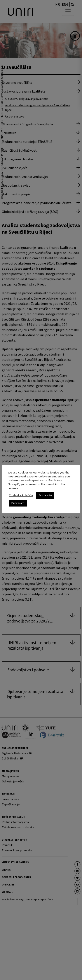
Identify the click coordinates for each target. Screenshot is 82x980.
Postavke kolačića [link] (21, 495)
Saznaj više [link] (45, 495)
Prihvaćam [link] (18, 503)
